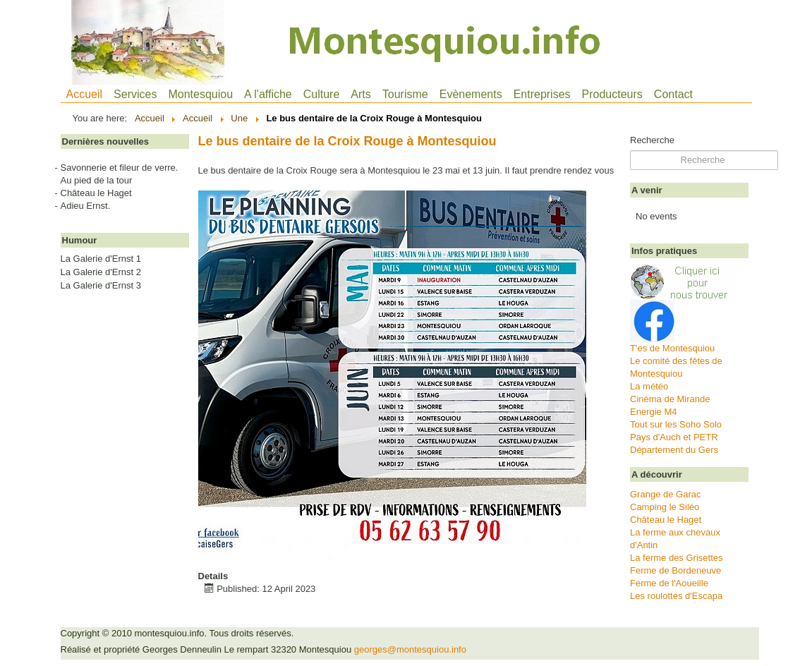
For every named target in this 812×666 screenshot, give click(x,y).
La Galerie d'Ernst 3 (101, 286)
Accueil (85, 94)
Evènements (471, 94)
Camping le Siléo (665, 507)
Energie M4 (653, 412)
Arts (360, 94)
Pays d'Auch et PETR (674, 437)
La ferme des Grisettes (677, 558)
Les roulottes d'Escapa (676, 596)
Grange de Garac (665, 494)
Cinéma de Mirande (670, 399)
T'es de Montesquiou (672, 348)
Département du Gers (674, 450)
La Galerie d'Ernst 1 (101, 259)
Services (135, 94)
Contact (673, 94)
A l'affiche (268, 94)
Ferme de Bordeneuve (675, 570)
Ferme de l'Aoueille (669, 583)
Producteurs (612, 94)
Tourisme (405, 94)
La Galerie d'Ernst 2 (101, 272)
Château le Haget (666, 520)
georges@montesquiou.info (410, 649)
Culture (322, 94)
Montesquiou (200, 94)
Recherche (652, 140)
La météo (649, 386)
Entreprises (542, 94)
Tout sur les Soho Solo (676, 424)
